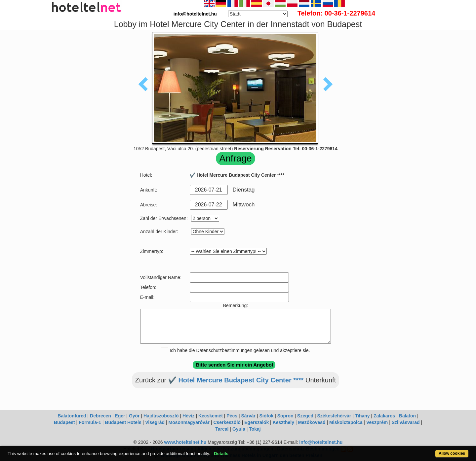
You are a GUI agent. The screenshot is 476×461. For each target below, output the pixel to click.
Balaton (407, 416)
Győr (134, 416)
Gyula (239, 429)
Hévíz (189, 416)
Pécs (232, 416)
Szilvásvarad (406, 422)
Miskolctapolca (346, 422)
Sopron (285, 416)
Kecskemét (211, 416)
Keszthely (283, 422)
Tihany (362, 416)
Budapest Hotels (123, 422)
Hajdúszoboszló (161, 416)
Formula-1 (90, 422)
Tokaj (255, 429)
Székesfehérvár (334, 416)
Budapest (64, 422)
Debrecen (100, 416)
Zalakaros (384, 416)
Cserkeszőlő (227, 422)
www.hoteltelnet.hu (185, 442)
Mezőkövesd (312, 422)
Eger (120, 416)
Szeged (305, 416)
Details (221, 454)
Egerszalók (257, 422)
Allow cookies (452, 453)
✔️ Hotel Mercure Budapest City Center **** (236, 380)
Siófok (266, 416)
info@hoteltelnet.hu (321, 442)
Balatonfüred (72, 416)
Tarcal (222, 429)
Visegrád (155, 422)
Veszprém (377, 422)
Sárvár (248, 416)
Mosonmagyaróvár (189, 422)
